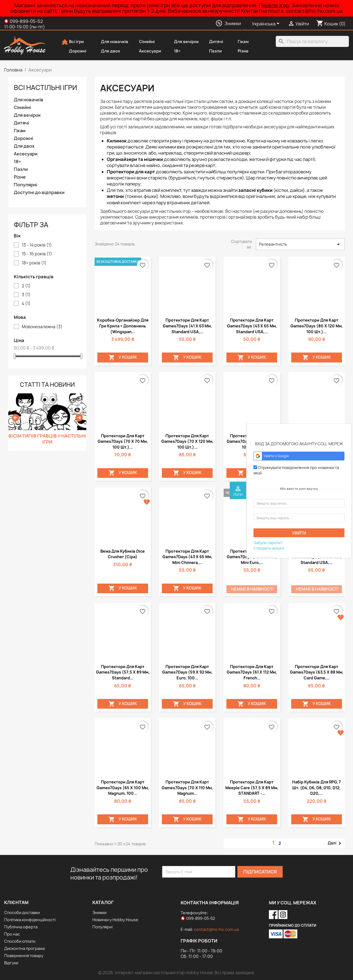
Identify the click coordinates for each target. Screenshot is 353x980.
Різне (239, 51)
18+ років (34, 263)
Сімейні (143, 42)
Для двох (107, 51)
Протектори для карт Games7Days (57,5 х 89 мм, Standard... (123, 672)
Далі (335, 843)
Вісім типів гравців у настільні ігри (47, 439)
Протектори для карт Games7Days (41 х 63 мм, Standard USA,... (187, 326)
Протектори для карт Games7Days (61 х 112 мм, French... (252, 672)
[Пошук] (312, 41)
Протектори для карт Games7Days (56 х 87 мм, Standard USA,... (316, 557)
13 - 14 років (37, 245)
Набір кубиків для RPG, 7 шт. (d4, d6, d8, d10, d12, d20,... (316, 788)
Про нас (12, 934)
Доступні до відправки (39, 193)
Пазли (212, 51)
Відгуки (11, 963)
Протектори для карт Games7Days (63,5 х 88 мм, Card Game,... (317, 672)
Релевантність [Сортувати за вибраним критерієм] (300, 244)
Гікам (240, 42)
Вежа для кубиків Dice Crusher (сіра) (123, 554)
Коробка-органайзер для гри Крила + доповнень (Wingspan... (123, 326)
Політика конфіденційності (30, 920)
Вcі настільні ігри (45, 88)
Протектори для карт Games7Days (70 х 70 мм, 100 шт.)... (123, 441)
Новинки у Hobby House (115, 920)
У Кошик (123, 357)
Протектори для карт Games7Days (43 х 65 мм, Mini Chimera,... (187, 557)
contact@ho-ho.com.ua (216, 929)
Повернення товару (24, 956)
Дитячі (212, 42)
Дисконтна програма (24, 948)
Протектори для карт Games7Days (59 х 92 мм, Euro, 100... (187, 672)
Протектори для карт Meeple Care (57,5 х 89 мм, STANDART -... (252, 788)
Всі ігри (73, 42)
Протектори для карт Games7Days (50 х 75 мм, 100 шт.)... (252, 441)
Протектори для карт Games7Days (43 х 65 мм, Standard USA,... (252, 326)
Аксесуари (146, 51)
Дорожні (74, 51)
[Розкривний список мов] (267, 24)
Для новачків (111, 42)
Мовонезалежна (42, 327)
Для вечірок (183, 42)
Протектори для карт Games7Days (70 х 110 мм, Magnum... (187, 788)
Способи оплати (20, 941)
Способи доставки (22, 913)
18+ (174, 51)
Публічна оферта (21, 927)
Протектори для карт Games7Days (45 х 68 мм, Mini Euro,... (252, 557)
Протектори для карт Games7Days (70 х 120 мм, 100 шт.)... (187, 441)
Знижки (99, 913)
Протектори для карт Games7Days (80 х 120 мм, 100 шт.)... (317, 326)
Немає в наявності (252, 589)
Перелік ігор (274, 5)
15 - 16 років (37, 254)
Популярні (26, 185)
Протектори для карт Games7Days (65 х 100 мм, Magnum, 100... (123, 788)
